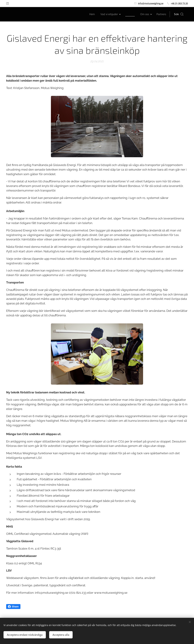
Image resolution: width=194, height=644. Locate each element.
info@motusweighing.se (151, 3)
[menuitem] (88, 14)
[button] (179, 14)
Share (13, 607)
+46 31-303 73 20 (179, 3)
